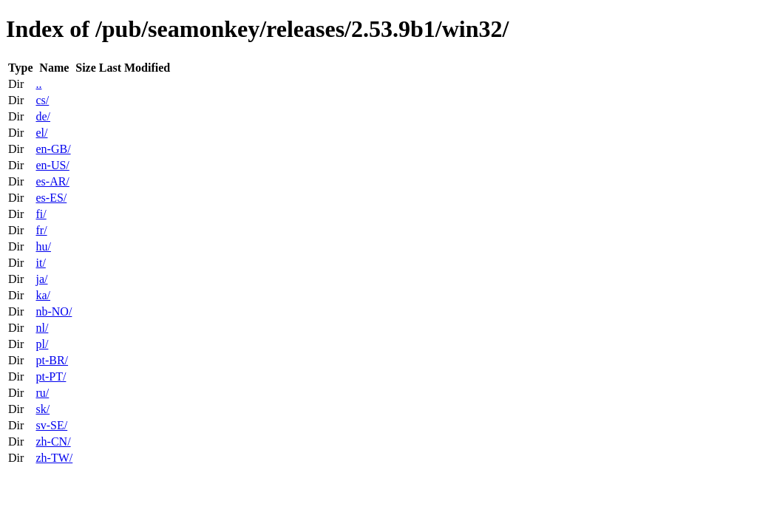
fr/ (41, 230)
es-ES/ (51, 198)
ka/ (43, 295)
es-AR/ (52, 181)
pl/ (42, 344)
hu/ (43, 246)
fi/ (41, 214)
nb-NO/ (54, 311)
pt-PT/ (51, 376)
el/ (41, 133)
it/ (40, 263)
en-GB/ (53, 149)
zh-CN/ (53, 441)
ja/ (41, 279)
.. (38, 84)
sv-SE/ (51, 425)
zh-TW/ (54, 458)
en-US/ (52, 165)
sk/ (43, 409)
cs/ (42, 100)
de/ (43, 116)
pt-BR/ (52, 360)
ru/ (42, 393)
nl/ (42, 328)
